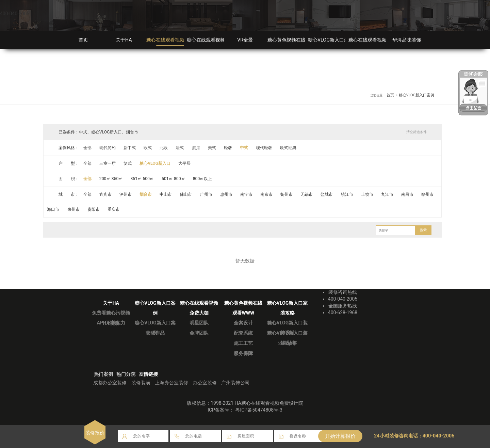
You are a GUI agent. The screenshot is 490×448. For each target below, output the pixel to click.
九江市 (388, 194)
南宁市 (246, 194)
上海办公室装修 (171, 383)
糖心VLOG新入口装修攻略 (336, 40)
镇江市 (347, 194)
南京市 (267, 194)
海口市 (53, 209)
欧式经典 (289, 148)
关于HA (124, 40)
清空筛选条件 (416, 132)
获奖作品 (155, 333)
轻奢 (228, 148)
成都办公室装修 (110, 383)
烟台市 (146, 194)
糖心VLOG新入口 (155, 163)
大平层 (185, 163)
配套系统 (243, 333)
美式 (212, 148)
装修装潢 (141, 383)
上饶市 (367, 194)
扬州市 (287, 194)
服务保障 (243, 353)
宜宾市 (105, 194)
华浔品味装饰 (407, 40)
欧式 (148, 148)
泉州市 (73, 209)
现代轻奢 (264, 148)
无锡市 (307, 194)
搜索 (423, 230)
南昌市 (408, 194)
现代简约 (108, 148)
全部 (87, 148)
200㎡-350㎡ (111, 179)
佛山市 (186, 194)
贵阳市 (94, 209)
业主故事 (288, 343)
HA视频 (111, 323)
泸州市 (126, 194)
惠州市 (226, 194)
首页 (83, 40)
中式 (244, 148)
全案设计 (243, 323)
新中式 (130, 148)
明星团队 (199, 323)
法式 (180, 148)
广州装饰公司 (235, 383)
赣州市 (428, 194)
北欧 (164, 148)
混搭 (196, 148)
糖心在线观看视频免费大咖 (215, 40)
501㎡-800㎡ (174, 179)
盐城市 (327, 194)
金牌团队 (199, 333)
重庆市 (114, 209)
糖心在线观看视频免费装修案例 (180, 40)
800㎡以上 (203, 179)
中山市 (166, 194)
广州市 (206, 194)
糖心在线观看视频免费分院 (377, 40)
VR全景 (245, 40)
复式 (128, 163)
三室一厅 (108, 163)
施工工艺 (243, 343)
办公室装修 (205, 383)
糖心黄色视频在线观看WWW (298, 40)
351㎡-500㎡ (142, 179)
